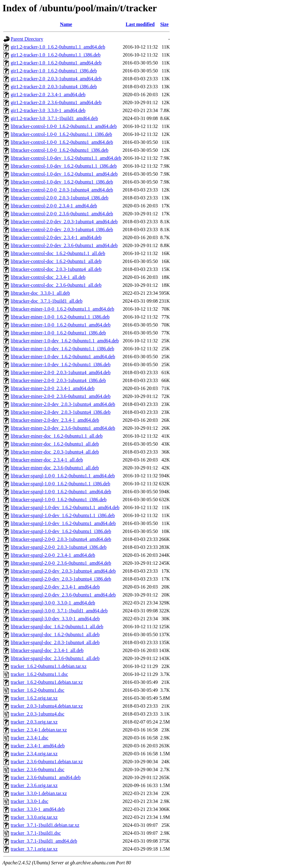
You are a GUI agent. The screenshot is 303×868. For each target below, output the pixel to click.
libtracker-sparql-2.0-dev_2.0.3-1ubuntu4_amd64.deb (63, 571)
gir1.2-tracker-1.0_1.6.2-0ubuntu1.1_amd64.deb (58, 47)
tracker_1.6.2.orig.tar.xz (34, 698)
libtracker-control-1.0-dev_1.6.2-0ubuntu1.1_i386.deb (64, 166)
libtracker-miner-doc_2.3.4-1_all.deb (47, 460)
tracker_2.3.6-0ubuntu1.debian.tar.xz (47, 762)
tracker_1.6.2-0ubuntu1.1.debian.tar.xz (49, 666)
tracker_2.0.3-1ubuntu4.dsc (38, 714)
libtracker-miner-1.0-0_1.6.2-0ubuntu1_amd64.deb (61, 325)
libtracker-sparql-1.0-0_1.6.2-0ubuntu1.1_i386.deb (60, 484)
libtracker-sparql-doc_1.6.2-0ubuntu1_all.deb (55, 635)
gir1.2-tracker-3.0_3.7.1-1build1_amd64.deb (54, 118)
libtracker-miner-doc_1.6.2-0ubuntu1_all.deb (55, 444)
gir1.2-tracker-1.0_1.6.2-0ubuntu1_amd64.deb (56, 63)
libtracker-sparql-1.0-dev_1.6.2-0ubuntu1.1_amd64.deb (65, 507)
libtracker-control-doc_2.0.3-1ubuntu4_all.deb (56, 269)
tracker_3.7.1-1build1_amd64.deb (44, 841)
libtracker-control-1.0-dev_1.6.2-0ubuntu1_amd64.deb (64, 174)
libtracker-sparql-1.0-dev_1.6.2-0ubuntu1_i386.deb (61, 531)
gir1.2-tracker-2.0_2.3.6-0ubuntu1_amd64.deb (56, 102)
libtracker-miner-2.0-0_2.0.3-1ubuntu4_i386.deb (58, 380)
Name (66, 24)
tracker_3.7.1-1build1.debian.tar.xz (45, 825)
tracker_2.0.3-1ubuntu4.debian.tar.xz (47, 706)
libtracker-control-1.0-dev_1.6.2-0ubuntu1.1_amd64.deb (66, 158)
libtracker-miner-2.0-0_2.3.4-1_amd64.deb (53, 388)
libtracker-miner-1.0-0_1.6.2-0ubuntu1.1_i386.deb (60, 317)
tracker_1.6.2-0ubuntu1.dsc (38, 690)
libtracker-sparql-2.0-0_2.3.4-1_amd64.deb (53, 555)
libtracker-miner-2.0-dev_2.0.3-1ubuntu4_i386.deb (61, 412)
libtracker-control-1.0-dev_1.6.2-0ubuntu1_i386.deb (62, 182)
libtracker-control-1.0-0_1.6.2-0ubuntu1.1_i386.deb (61, 134)
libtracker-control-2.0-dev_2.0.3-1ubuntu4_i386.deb (62, 230)
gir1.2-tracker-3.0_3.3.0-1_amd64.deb (48, 110)
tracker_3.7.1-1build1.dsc (36, 833)
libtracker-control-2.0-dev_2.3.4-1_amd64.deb (56, 237)
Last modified (140, 24)
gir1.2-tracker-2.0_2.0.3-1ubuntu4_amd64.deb (56, 79)
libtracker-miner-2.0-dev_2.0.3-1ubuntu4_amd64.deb (63, 404)
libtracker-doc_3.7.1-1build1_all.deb (47, 301)
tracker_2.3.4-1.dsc (30, 738)
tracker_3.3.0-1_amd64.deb (38, 809)
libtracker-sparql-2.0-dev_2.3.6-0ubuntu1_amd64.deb (63, 595)
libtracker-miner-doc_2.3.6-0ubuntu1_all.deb (55, 468)
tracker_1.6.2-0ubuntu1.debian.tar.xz (47, 682)
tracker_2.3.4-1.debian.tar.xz (39, 730)
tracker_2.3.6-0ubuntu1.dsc (38, 770)
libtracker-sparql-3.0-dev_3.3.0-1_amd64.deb (55, 619)
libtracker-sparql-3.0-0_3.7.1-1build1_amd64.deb (59, 611)
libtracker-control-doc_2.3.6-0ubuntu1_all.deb (56, 285)
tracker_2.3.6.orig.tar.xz (34, 785)
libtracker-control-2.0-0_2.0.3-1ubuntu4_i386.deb (60, 198)
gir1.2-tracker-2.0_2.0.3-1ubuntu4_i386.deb (54, 87)
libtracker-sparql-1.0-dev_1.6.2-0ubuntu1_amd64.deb (63, 523)
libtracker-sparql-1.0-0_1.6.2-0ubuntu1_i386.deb (59, 500)
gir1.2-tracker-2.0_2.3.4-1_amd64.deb (48, 95)
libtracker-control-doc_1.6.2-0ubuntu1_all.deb (56, 261)
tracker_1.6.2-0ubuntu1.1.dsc (39, 674)
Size (164, 24)
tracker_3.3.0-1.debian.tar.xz (39, 793)
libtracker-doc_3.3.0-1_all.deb (40, 293)
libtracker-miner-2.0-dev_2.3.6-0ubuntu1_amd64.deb (63, 428)
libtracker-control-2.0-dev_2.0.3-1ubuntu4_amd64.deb (64, 222)
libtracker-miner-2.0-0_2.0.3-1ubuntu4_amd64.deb (61, 372)
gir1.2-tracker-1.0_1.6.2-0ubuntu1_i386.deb (54, 71)
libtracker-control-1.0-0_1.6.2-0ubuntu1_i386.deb (60, 150)
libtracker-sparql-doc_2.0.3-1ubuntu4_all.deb (55, 642)
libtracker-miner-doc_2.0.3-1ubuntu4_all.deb (55, 452)
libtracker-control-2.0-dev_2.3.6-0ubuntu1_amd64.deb (64, 245)
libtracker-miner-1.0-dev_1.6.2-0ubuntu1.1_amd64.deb (65, 341)
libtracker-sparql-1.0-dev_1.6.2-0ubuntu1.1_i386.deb (63, 515)
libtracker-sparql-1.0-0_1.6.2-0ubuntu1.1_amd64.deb (63, 476)
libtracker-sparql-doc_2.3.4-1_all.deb (47, 650)
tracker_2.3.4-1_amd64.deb (38, 746)
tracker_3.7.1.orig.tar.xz (34, 849)
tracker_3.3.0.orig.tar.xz (34, 817)
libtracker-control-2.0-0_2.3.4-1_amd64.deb (54, 206)
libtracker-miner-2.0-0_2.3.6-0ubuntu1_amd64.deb (61, 396)
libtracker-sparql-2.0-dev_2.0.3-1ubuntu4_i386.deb (61, 579)
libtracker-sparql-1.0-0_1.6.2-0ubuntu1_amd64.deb (61, 492)
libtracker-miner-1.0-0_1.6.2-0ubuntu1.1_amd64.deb (62, 309)
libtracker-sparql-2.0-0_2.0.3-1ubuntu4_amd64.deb (61, 539)
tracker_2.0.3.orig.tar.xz (34, 722)
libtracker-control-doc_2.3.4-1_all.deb (48, 277)
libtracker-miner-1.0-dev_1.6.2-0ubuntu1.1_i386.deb (62, 349)
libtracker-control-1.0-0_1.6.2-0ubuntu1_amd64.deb (62, 142)
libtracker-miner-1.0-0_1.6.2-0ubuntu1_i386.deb (58, 333)
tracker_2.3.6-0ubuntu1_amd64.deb (46, 777)
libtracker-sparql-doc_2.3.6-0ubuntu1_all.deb (55, 658)
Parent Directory (27, 39)
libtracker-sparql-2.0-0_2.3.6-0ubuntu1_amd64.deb (61, 563)
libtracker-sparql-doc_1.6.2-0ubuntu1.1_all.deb (57, 627)
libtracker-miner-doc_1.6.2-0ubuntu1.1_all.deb (57, 436)
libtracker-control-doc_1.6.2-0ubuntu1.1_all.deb (58, 253)
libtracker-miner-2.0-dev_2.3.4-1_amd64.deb (55, 420)
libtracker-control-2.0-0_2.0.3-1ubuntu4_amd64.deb (62, 190)
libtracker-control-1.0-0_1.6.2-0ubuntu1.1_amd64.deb (64, 126)
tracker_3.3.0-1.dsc (30, 801)
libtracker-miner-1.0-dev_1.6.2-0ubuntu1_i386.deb (61, 365)
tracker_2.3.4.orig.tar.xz (34, 754)
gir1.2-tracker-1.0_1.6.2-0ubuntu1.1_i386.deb (56, 55)
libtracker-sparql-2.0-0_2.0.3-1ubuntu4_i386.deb (59, 547)
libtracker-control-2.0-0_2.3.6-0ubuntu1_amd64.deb (62, 214)
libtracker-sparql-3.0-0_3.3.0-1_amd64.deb (53, 603)
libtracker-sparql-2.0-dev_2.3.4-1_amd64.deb (55, 587)
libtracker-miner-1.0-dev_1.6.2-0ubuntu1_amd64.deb (63, 357)
